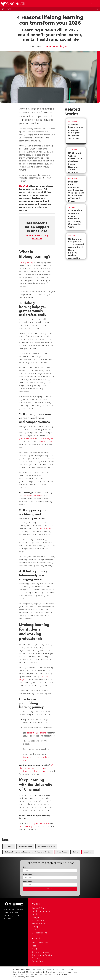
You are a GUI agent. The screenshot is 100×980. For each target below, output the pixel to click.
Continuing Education (47, 846)
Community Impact (40, 952)
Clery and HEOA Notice (26, 972)
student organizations (37, 733)
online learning (26, 826)
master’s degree (46, 438)
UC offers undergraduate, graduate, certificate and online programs (36, 768)
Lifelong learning (26, 262)
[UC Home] (13, 4)
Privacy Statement (36, 974)
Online (76, 852)
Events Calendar (39, 961)
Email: (26, 867)
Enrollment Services (41, 911)
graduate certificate (27, 438)
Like (66, 47)
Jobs (34, 946)
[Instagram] (14, 904)
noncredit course (44, 441)
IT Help (35, 927)
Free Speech (48, 974)
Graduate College (25, 846)
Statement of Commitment (67, 972)
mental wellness (46, 529)
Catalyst (35, 917)
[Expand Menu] (97, 9)
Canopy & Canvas (40, 908)
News (35, 949)
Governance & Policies (42, 955)
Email (34, 914)
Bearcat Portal (38, 920)
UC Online (9, 846)
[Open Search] (92, 4)
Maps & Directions (40, 943)
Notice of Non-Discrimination (46, 972)
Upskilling (88, 852)
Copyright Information (62, 974)
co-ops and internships (33, 496)
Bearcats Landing (40, 933)
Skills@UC (24, 186)
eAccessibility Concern (20, 974)
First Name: (28, 874)
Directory (36, 958)
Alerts (15, 972)
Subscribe (50, 889)
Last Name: (28, 881)
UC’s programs (33, 823)
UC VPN (36, 930)
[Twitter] (10, 904)
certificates (45, 823)
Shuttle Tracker (39, 923)
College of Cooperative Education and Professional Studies (28, 852)
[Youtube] (18, 904)
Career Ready (62, 852)
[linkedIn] (22, 904)
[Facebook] (6, 904)
